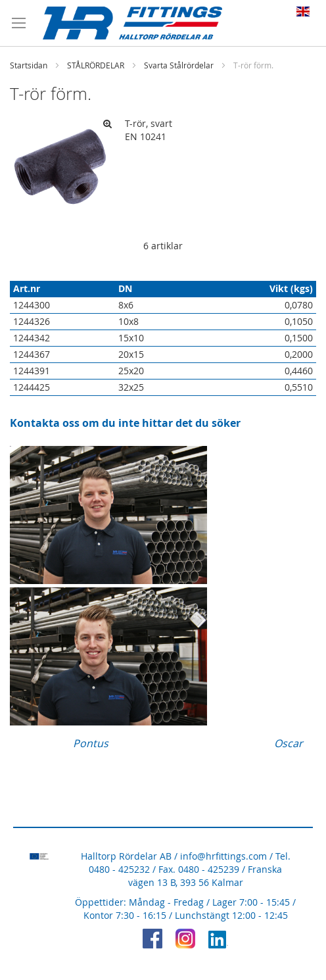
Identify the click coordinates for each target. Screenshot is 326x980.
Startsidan (29, 65)
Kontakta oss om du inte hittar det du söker (125, 423)
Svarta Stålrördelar (179, 65)
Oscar (289, 743)
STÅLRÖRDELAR (96, 65)
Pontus (91, 743)
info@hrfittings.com (223, 856)
